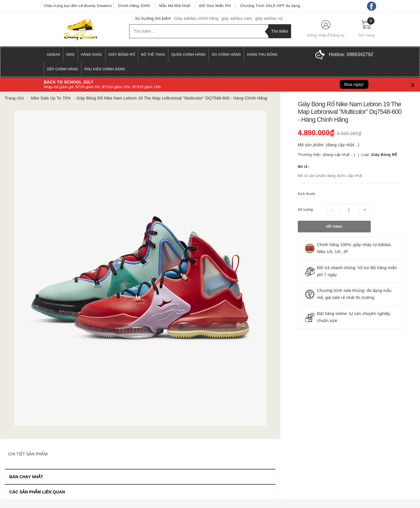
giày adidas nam (237, 18)
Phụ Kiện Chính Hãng (105, 69)
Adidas (53, 55)
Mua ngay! (354, 84)
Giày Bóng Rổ (122, 55)
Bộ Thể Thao (153, 55)
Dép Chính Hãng (63, 69)
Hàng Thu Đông (262, 55)
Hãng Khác (92, 55)
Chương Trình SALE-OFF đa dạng (270, 6)
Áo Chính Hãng (226, 55)
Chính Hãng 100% (134, 6)
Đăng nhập (317, 35)
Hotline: (351, 54)
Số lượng (305, 210)
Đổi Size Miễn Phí (215, 6)
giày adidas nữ (269, 18)
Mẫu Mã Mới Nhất (175, 6)
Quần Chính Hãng (188, 55)
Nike (70, 55)
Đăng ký (337, 35)
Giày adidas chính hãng (196, 18)
